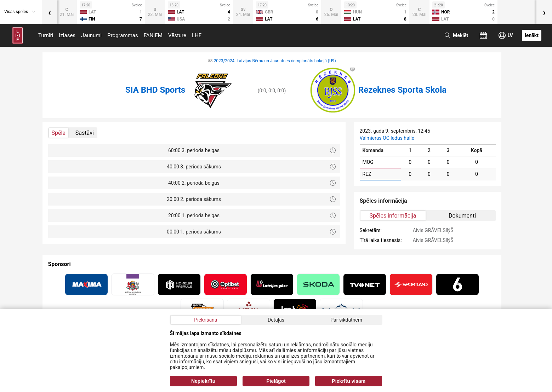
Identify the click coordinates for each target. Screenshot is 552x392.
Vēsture (177, 35)
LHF (197, 35)
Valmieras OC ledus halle (387, 138)
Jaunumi (91, 35)
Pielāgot (276, 381)
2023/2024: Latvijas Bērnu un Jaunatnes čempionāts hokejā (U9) (275, 61)
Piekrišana (206, 320)
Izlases (67, 35)
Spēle (59, 133)
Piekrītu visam (349, 381)
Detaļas (276, 320)
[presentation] (50, 12)
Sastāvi (85, 133)
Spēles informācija (393, 216)
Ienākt (532, 35)
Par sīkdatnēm (346, 320)
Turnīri (46, 35)
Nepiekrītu (203, 381)
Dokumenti (462, 216)
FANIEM (153, 35)
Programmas (123, 35)
